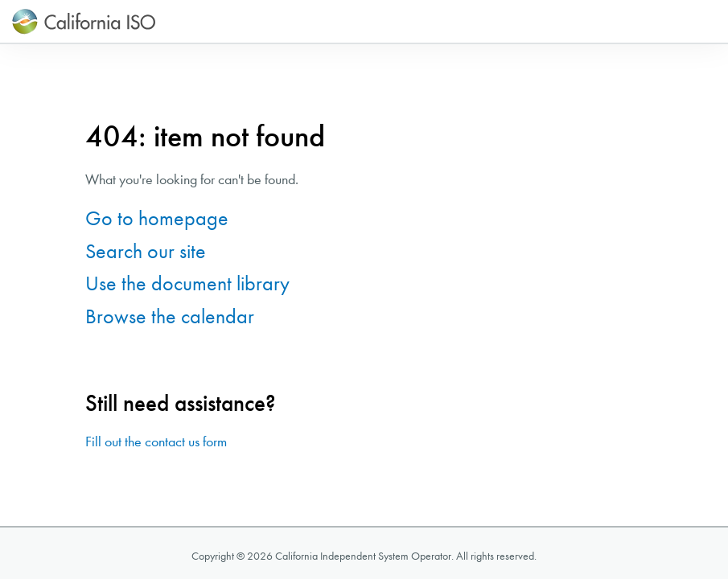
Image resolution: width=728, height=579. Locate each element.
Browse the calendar (170, 316)
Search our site (146, 251)
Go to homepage (157, 218)
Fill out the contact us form (156, 442)
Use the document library (187, 283)
